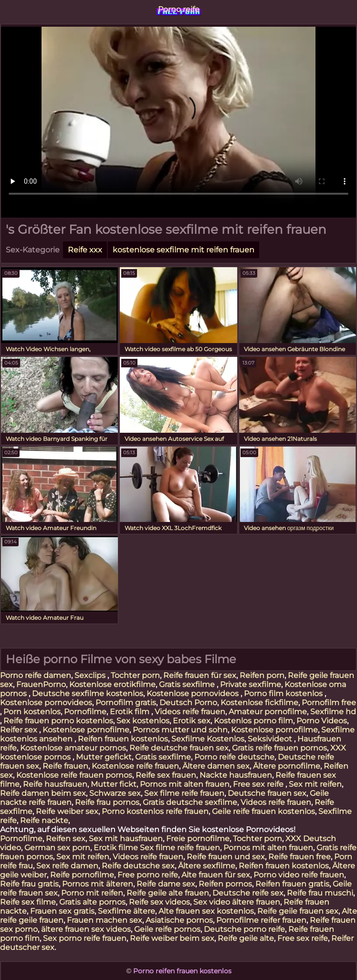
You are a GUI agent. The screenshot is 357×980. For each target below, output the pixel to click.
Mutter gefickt (104, 757)
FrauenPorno (41, 684)
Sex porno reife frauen (85, 938)
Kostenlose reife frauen (135, 766)
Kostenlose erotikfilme (112, 684)
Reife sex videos (159, 902)
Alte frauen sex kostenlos (206, 911)
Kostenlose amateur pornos (73, 748)
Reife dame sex (166, 884)
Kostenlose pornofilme (86, 730)
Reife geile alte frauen (168, 893)
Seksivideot (271, 739)
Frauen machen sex (105, 920)
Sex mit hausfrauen (126, 839)
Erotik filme (116, 848)
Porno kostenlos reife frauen (155, 811)
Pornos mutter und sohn (180, 730)
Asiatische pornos (179, 920)
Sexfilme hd (333, 712)
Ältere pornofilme (287, 766)
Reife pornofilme (82, 875)
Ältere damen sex (216, 766)
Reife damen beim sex (43, 793)
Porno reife (179, 9)
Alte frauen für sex (216, 875)
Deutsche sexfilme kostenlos (88, 693)
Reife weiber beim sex (172, 938)
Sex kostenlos (143, 721)
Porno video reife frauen (299, 875)
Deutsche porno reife (244, 929)
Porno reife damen (36, 675)
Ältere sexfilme (207, 866)
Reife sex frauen (166, 775)
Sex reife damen (67, 866)
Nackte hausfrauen (236, 775)
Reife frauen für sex (200, 675)
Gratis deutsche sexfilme (190, 802)
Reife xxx (85, 250)
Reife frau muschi (320, 893)
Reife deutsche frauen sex (179, 748)
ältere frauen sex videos (86, 929)
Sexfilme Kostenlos (208, 739)
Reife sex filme (28, 902)
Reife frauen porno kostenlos (58, 721)
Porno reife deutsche (234, 757)
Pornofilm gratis (126, 703)
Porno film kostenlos (284, 693)
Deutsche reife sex (248, 893)
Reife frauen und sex (226, 857)
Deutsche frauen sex (267, 793)
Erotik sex (192, 721)
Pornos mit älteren (98, 884)
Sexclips (91, 675)
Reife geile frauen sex (298, 911)
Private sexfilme (251, 684)
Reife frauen (65, 766)
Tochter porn (135, 675)
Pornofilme (85, 712)
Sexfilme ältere (126, 911)
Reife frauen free (299, 857)
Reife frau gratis (29, 884)
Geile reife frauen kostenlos (263, 811)
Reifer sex (20, 730)
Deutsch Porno (188, 703)
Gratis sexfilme (188, 684)
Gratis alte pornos (92, 902)
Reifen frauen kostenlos (123, 739)
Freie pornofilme (198, 839)
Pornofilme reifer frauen (261, 920)
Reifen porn (262, 675)
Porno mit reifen (92, 893)
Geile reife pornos (167, 929)
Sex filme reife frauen (184, 793)
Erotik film (131, 712)
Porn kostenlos (32, 712)
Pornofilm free (329, 703)
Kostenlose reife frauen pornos (74, 775)
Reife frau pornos (107, 802)
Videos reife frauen (190, 712)
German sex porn (57, 848)
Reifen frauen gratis (292, 884)
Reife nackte (44, 820)
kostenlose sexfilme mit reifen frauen (184, 250)
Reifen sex (66, 839)
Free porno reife (148, 875)
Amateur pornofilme (268, 712)
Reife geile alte (246, 938)
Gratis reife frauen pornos (279, 748)
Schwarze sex (115, 793)
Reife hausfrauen (55, 784)
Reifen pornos (225, 884)
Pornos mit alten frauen (185, 784)
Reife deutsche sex (138, 866)
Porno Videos (322, 721)
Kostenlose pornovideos (194, 693)
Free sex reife (259, 784)
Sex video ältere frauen (237, 902)
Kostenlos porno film (253, 721)
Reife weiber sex (67, 811)
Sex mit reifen (315, 784)
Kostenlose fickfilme (259, 703)
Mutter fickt (114, 784)
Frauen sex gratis (62, 911)
